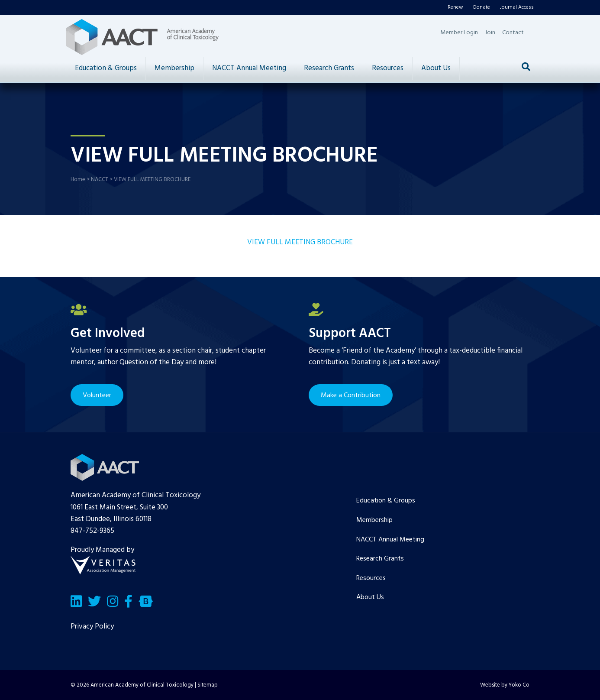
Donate (482, 7)
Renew (455, 7)
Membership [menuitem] (374, 520)
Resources (388, 68)
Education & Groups (106, 68)
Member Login (459, 33)
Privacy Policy (92, 627)
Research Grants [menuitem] (380, 559)
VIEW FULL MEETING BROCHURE (300, 242)
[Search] (526, 67)
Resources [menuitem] (371, 578)
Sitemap (208, 685)
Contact (513, 33)
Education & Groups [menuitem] (386, 501)
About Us (436, 68)
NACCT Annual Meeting (249, 68)
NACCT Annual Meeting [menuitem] (390, 540)
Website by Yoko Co (505, 685)
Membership (174, 68)
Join (490, 33)
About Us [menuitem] (370, 597)
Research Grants (329, 68)
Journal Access (517, 7)
